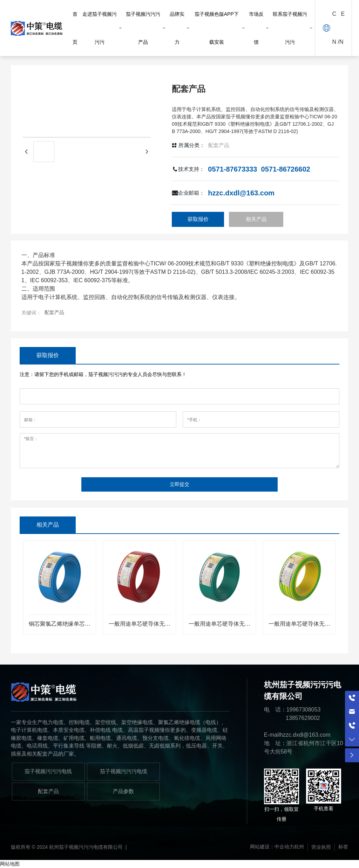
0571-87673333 (232, 169)
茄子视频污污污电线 (48, 771)
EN (342, 28)
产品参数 (123, 791)
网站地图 (10, 864)
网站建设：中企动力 (272, 847)
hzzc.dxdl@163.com (241, 193)
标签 (343, 847)
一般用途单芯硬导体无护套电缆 (140, 627)
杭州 (299, 847)
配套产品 (219, 145)
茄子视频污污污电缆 (124, 771)
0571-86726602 (286, 169)
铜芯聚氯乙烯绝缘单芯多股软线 (60, 627)
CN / (336, 28)
